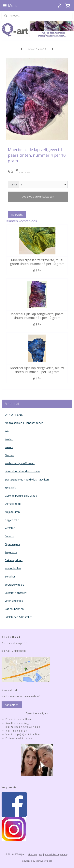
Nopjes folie (12, 520)
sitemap (32, 854)
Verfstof (10, 528)
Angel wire (11, 552)
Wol (7, 431)
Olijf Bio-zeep (13, 504)
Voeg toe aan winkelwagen (38, 197)
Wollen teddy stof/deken (20, 463)
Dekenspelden (14, 560)
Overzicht (17, 215)
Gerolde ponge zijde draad (21, 496)
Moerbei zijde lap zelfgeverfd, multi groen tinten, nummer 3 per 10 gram (37, 262)
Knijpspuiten (12, 512)
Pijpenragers (12, 544)
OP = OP (10, 415)
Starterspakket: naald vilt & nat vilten (27, 480)
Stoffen (9, 455)
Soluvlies (10, 576)
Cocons (9, 536)
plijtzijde (11, 487)
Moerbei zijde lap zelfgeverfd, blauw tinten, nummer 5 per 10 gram (37, 370)
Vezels (9, 447)
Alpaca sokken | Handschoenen (24, 423)
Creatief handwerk (16, 593)
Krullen (9, 439)
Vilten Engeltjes (14, 601)
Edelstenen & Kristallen (19, 617)
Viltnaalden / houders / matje (22, 471)
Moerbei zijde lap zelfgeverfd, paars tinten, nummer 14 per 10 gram (37, 316)
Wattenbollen (13, 568)
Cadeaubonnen (14, 609)
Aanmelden (12, 705)
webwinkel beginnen (56, 854)
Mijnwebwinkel (44, 861)
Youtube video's (14, 585)
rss (41, 854)
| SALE (19, 415)
